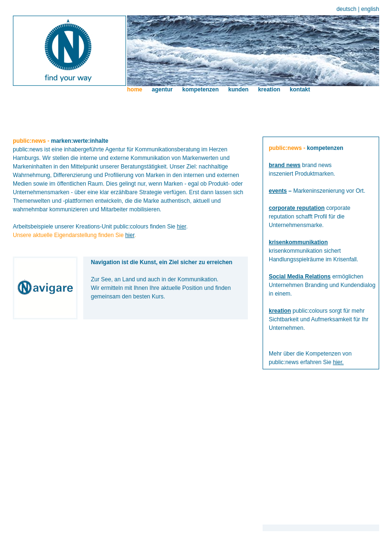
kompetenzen (201, 89)
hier (181, 227)
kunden (239, 89)
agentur (162, 89)
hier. (338, 362)
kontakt (300, 89)
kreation (269, 89)
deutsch (346, 9)
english (370, 9)
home (135, 89)
